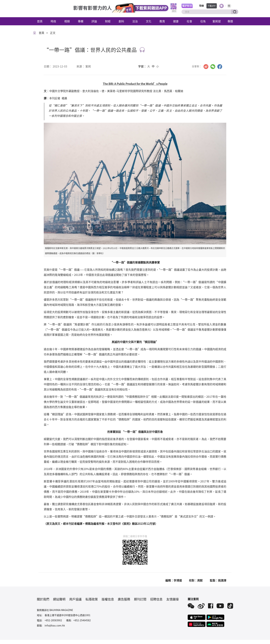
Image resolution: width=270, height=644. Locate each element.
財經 (108, 21)
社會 (189, 21)
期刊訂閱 (140, 599)
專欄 (81, 21)
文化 (149, 21)
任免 (203, 21)
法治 (135, 21)
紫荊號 (217, 21)
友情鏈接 (173, 599)
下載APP (212, 6)
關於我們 (43, 599)
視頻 (67, 21)
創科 (121, 21)
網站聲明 (59, 599)
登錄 (201, 6)
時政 (53, 21)
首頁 (40, 21)
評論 (94, 21)
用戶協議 (75, 599)
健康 (176, 21)
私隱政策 (92, 599)
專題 (230, 21)
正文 (53, 33)
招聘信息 (156, 599)
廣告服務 (124, 599)
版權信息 (108, 599)
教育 (162, 21)
